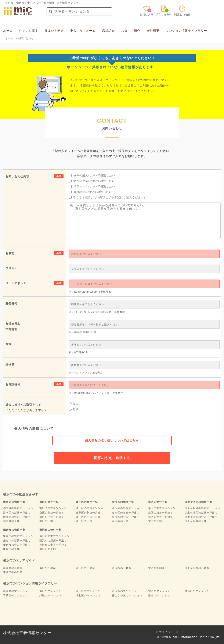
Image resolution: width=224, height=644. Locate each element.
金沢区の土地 (120, 521)
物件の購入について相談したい (92, 175)
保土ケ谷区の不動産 (197, 568)
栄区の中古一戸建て (161, 517)
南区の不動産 (48, 568)
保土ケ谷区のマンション (127, 595)
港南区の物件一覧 (14, 502)
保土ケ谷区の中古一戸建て (201, 517)
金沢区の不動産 (122, 568)
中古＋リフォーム (83, 31)
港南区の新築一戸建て (17, 513)
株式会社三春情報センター (27, 633)
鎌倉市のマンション (161, 595)
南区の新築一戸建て (52, 513)
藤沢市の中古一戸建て (53, 545)
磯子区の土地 (84, 521)
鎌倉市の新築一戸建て (17, 541)
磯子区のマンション (88, 591)
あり (74, 409)
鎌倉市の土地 (11, 549)
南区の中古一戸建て (52, 517)
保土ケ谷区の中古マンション (203, 508)
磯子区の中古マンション (91, 508)
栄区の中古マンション (162, 508)
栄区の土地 (155, 521)
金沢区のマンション (124, 591)
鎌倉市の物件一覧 (14, 530)
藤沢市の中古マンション (55, 536)
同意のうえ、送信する (112, 458)
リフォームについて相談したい (92, 186)
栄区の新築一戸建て (161, 513)
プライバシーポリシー (171, 632)
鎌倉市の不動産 (13, 572)
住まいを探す (29, 31)
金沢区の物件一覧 (123, 502)
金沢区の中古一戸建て (126, 517)
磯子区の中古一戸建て (90, 517)
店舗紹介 (108, 31)
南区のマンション (50, 591)
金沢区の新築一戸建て (126, 513)
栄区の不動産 (156, 568)
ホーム (8, 31)
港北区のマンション (88, 595)
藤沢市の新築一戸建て (53, 541)
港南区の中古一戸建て (17, 517)
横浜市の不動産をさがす (21, 494)
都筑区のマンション (197, 591)
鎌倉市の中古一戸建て (17, 545)
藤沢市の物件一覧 (50, 530)
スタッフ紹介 (131, 31)
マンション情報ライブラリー (186, 31)
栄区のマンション (159, 591)
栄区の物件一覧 (158, 502)
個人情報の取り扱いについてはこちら (112, 440)
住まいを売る (54, 31)
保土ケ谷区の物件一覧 (198, 502)
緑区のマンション (50, 595)
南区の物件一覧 (49, 502)
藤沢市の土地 (48, 549)
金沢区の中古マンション (127, 508)
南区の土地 (46, 521)
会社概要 (153, 31)
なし (74, 404)
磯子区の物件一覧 (87, 502)
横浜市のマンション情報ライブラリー (30, 583)
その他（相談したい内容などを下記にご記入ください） (108, 197)
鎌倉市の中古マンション (18, 536)
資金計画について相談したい (91, 192)
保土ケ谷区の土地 (196, 521)
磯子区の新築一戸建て (90, 513)
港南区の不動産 (13, 568)
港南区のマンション (16, 591)
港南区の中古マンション (18, 508)
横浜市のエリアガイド (19, 560)
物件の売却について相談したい (92, 181)
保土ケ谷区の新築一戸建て (201, 513)
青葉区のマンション (16, 595)
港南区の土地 (11, 521)
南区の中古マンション (53, 508)
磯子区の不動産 (85, 568)
